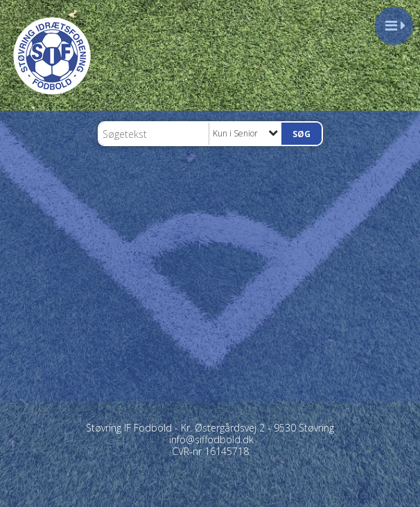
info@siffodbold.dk (211, 439)
